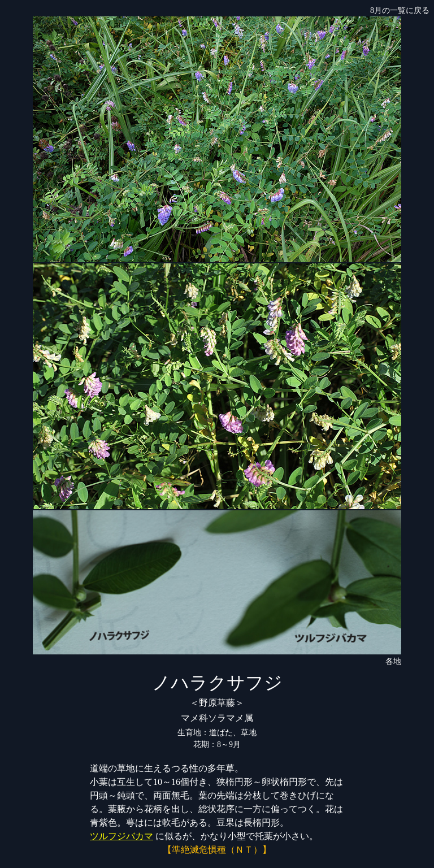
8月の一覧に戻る (400, 10)
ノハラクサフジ (217, 683)
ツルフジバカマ (121, 836)
